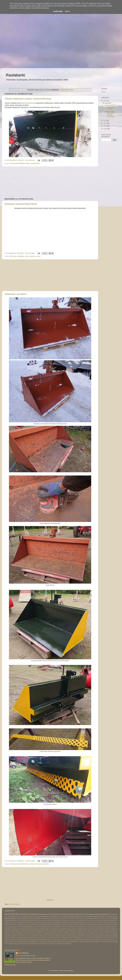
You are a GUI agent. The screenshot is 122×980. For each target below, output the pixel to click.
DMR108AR (50, 920)
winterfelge (67, 944)
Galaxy (82, 920)
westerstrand (59, 944)
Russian (30, 922)
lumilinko (32, 864)
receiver (30, 938)
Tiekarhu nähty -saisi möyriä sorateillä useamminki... (110, 114)
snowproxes (12, 940)
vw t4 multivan (54, 914)
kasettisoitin (92, 928)
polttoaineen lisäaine (60, 936)
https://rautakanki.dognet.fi (24, 962)
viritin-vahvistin (22, 944)
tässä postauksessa (29, 103)
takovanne (76, 940)
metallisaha (108, 932)
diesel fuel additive (34, 916)
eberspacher (46, 916)
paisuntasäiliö (114, 934)
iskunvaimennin (34, 928)
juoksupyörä (80, 928)
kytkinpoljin (113, 930)
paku (15, 936)
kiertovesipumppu (32, 930)
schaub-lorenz (26, 918)
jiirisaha (70, 916)
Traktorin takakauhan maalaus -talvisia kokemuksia (28, 99)
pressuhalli (81, 936)
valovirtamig (43, 942)
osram (104, 916)
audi (18, 916)
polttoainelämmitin (10, 918)
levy (46, 932)
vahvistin (38, 918)
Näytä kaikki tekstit (67, 90)
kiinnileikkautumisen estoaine (58, 930)
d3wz (10, 926)
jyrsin (86, 928)
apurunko (7, 924)
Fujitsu (73, 920)
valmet (38, 256)
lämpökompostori (93, 932)
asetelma (20, 924)
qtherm (8, 938)
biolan (64, 924)
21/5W (77, 918)
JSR (90, 920)
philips (41, 936)
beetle (54, 924)
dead (20, 926)
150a (64, 918)
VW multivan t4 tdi (66, 922)
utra (15, 942)
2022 (105, 121)
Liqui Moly (99, 920)
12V (60, 918)
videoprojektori (96, 942)
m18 (85, 914)
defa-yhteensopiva (28, 926)
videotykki (104, 942)
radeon (14, 938)
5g (110, 918)
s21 (84, 938)
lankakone (18, 932)
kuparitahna (95, 930)
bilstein (59, 924)
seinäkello (99, 938)
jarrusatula (63, 928)
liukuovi (79, 914)
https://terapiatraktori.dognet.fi (41, 958)
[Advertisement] (24, 24)
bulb (95, 924)
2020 (105, 126)
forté (98, 926)
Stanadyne (57, 922)
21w (82, 918)
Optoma (6, 922)
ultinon (114, 940)
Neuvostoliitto (112, 920)
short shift (111, 938)
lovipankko (74, 932)
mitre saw (34, 934)
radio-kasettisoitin (22, 938)
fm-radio (88, 926)
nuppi (88, 934)
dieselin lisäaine (47, 926)
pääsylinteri (107, 936)
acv (111, 922)
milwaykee (20, 934)
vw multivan (33, 914)
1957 (72, 918)
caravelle (24, 916)
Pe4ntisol (13, 922)
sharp (105, 938)
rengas (44, 938)
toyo (92, 940)
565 (11, 256)
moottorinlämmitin (57, 934)
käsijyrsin (7, 932)
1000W (51, 918)
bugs (90, 924)
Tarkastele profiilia (10, 965)
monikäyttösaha (47, 934)
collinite (110, 924)
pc (29, 936)
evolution (82, 926)
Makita (105, 920)
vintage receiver (13, 944)
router (57, 938)
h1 (14, 928)
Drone (64, 920)
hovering (19, 928)
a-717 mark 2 (98, 922)
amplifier (12, 916)
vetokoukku (87, 942)
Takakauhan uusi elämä (15, 294)
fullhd (102, 926)
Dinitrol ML (58, 920)
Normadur (15, 163)
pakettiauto (9, 936)
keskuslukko (16, 930)
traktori (28, 163)
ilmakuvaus (26, 928)
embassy (71, 926)
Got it (67, 11)
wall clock (52, 944)
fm (61, 916)
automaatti (33, 924)
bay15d (49, 924)
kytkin (107, 930)
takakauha (22, 163)
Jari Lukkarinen (24, 953)
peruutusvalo (34, 936)
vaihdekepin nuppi (22, 942)
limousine (60, 932)
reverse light (51, 938)
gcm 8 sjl (114, 926)
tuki (102, 940)
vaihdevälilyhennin (33, 942)
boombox (70, 924)
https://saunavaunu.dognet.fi (25, 960)
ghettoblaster (8, 928)
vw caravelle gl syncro (33, 944)
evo (77, 926)
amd (115, 922)
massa (101, 932)
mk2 (40, 934)
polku (27, 256)
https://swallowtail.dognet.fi (42, 960)
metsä (14, 256)
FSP (69, 920)
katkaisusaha (101, 928)
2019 (105, 129)
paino (107, 934)
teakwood (83, 940)
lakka (27, 864)
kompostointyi (81, 930)
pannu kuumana (22, 936)
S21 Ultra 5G (37, 922)
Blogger (71, 971)
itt (65, 916)
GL (78, 920)
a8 (107, 922)
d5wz (15, 926)
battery (43, 924)
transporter (44, 914)
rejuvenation (37, 938)
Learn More (58, 11)
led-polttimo (26, 932)
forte (93, 926)
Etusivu (50, 900)
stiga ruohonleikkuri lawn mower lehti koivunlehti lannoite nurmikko (34, 940)
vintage (110, 942)
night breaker (81, 934)
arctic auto (14, 924)
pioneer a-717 (112, 916)
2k (10, 163)
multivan (22, 914)
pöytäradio (115, 936)
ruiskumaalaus (65, 938)
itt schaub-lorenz (54, 928)
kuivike (89, 930)
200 (110, 914)
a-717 (84, 922)
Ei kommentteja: (30, 160)
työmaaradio (107, 940)
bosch (76, 924)
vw (6, 914)
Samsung (45, 922)
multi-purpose (73, 934)
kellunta (114, 928)
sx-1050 (64, 940)
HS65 (23, 864)
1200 (56, 918)
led (82, 916)
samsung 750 (91, 938)
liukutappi (67, 932)
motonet (65, 934)
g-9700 (107, 926)
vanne (81, 942)
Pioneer (72, 914)
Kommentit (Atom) (14, 904)
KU (94, 920)
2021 (105, 123)
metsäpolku (21, 256)
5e (107, 918)
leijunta (32, 932)
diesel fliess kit (38, 926)
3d (99, 918)
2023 (105, 101)
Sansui (51, 922)
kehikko (108, 928)
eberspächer (55, 916)
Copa (44, 920)
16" (68, 918)
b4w (39, 924)
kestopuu (24, 930)
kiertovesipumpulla (44, 930)
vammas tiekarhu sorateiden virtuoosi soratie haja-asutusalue (63, 942)
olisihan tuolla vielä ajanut (98, 934)
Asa (40, 920)
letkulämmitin (40, 932)
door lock (65, 926)
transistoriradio (102, 914)
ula (33, 918)
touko (107, 103)
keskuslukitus (8, 930)
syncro (69, 940)
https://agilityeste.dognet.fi (24, 958)
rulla (71, 938)
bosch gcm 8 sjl (83, 924)
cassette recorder (102, 924)
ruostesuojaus (78, 938)
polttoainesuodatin (72, 936)
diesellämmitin (57, 926)
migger (14, 934)
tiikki (88, 940)
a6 (104, 922)
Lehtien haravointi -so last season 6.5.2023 (111, 107)
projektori (96, 936)
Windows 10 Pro (77, 922)
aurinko (26, 924)
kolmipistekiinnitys (71, 930)
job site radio (71, 928)
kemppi (77, 916)
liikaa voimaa (52, 932)
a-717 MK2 (90, 922)
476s (103, 918)
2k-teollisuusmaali (15, 864)
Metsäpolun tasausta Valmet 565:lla (21, 204)
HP (87, 920)
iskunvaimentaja (44, 928)
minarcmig (27, 934)
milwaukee (97, 916)
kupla (102, 930)
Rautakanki (15, 75)
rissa (18, 918)
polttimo (51, 936)
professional (89, 936)
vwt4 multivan (44, 944)
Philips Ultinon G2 (21, 922)
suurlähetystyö (56, 940)
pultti (102, 936)
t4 (13, 914)
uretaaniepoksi (35, 163)
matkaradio (88, 916)
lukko (79, 932)
